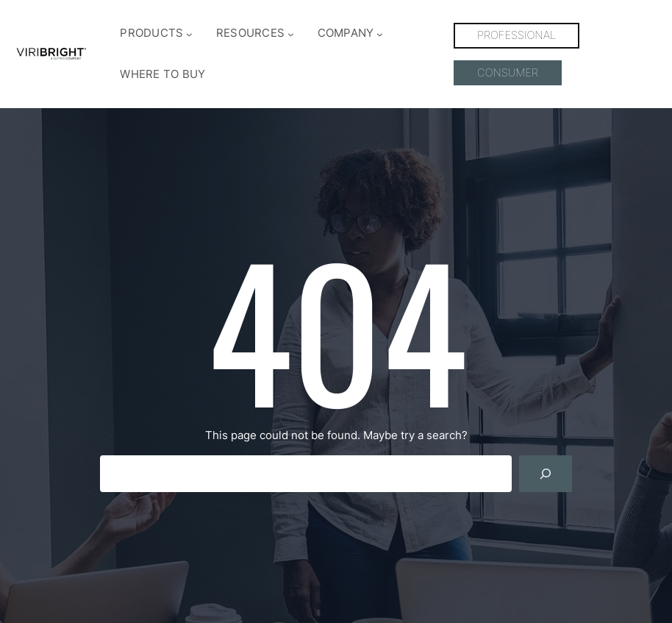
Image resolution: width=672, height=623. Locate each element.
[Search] (546, 474)
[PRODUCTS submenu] (189, 34)
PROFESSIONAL (516, 35)
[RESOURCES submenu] (291, 34)
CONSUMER (508, 73)
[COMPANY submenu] (380, 34)
